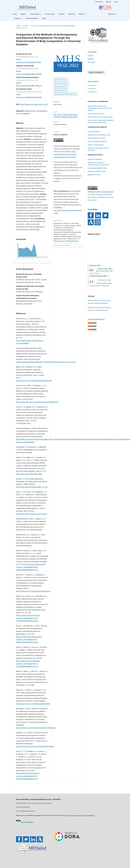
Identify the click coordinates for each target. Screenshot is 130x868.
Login (44, 18)
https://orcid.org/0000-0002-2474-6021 (29, 62)
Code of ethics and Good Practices (100, 117)
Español (91, 59)
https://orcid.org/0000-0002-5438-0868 (29, 74)
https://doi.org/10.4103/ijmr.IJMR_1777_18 (32, 487)
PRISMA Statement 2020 (97, 171)
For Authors (92, 89)
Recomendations (32, 18)
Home (15, 14)
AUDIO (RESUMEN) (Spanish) (66, 94)
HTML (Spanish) (62, 83)
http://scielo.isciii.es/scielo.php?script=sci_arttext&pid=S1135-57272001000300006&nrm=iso (28, 618)
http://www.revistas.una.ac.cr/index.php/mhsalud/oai (81, 815)
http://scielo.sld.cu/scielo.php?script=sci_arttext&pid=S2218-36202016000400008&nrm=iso (31, 567)
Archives (61, 14)
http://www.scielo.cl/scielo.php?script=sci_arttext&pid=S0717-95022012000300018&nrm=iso (28, 776)
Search (112, 14)
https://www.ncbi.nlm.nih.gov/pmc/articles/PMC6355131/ (37, 402)
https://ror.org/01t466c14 (27, 822)
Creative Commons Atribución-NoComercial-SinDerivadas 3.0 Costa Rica (65, 154)
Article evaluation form (96, 114)
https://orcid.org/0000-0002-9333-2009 (29, 97)
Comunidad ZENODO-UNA (97, 168)
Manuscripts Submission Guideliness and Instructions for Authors (100, 108)
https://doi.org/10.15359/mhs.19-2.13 (34, 104)
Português (91, 62)
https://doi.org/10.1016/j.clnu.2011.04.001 (32, 514)
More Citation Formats (63, 245)
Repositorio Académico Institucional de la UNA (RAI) (98, 164)
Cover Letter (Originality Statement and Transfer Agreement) (101, 121)
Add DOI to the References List (99, 135)
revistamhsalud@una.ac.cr (27, 811)
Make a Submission (96, 72)
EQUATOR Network (95, 159)
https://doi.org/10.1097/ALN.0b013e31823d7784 (34, 381)
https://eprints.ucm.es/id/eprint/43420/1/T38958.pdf (36, 728)
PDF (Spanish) (61, 79)
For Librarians (92, 92)
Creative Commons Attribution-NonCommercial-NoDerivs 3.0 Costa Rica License (101, 197)
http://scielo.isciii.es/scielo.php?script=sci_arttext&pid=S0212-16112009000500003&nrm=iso (28, 664)
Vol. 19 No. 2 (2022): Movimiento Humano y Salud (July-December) (53, 26)
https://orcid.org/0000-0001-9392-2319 (29, 85)
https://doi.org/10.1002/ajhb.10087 (29, 474)
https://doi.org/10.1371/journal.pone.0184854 (33, 704)
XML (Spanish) (62, 90)
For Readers (92, 85)
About (23, 14)
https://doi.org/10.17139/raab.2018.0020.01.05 (33, 591)
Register (108, 2)
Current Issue (50, 14)
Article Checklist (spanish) (97, 141)
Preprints (72, 14)
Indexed (81, 14)
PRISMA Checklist (94, 175)
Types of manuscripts (96, 145)
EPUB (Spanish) (62, 87)
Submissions (35, 14)
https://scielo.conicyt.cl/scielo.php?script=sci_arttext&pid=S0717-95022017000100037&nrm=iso (29, 639)
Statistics (18, 18)
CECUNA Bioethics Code (96, 138)
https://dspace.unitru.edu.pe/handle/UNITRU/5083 (35, 746)
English (90, 56)
